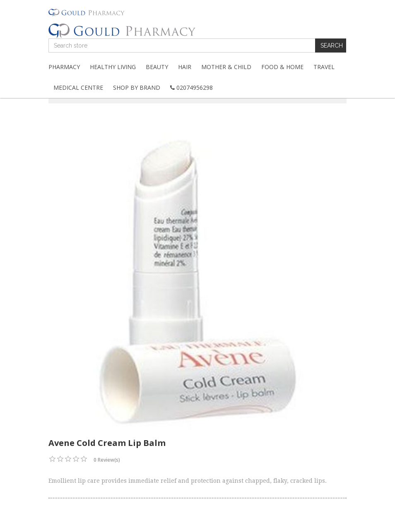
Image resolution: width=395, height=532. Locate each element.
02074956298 (191, 87)
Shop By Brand (137, 87)
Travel (324, 67)
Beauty (157, 67)
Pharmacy (64, 67)
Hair (185, 67)
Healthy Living (113, 67)
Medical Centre (78, 87)
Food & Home (282, 67)
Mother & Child (226, 67)
